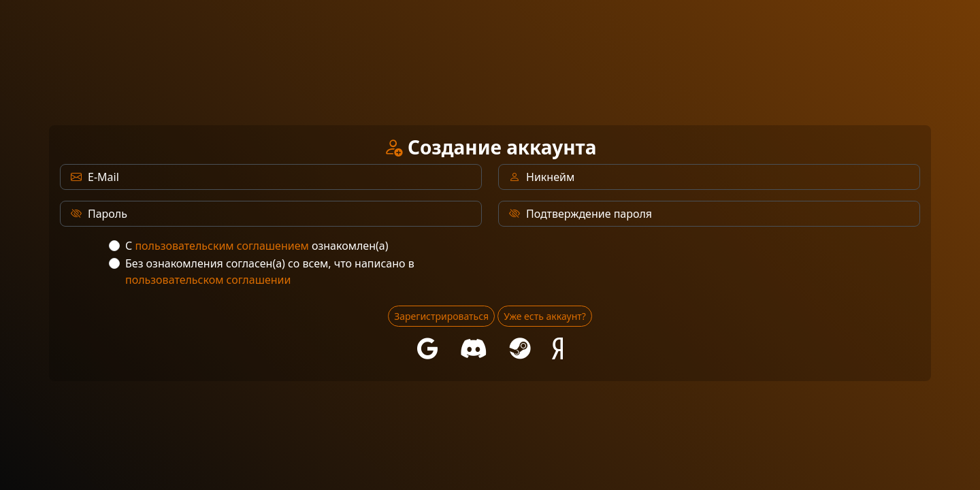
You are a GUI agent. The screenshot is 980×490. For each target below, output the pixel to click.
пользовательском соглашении (208, 280)
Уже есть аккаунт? (545, 316)
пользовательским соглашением (222, 246)
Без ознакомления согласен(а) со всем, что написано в (270, 272)
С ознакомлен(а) (257, 246)
